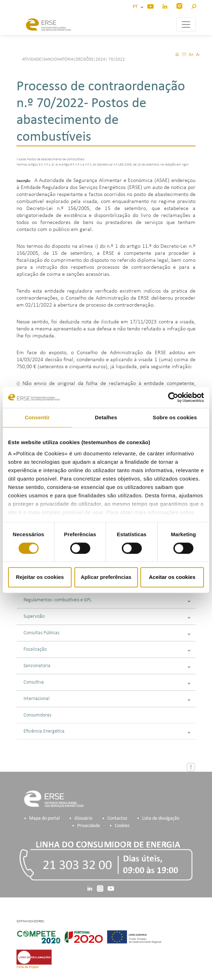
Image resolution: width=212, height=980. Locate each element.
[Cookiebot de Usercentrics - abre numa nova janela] (173, 397)
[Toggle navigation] (186, 24)
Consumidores (37, 715)
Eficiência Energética (107, 731)
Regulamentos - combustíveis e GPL (107, 600)
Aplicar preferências (106, 577)
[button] (194, 5)
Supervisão (107, 617)
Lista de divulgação (161, 818)
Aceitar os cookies (172, 577)
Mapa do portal (44, 818)
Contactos (117, 818)
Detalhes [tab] (106, 417)
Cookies (122, 826)
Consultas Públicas (107, 633)
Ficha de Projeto (28, 967)
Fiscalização (107, 649)
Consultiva (107, 682)
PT (136, 7)
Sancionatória (107, 666)
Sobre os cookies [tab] (175, 417)
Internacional (107, 699)
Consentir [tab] (37, 417)
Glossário (83, 818)
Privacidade (89, 826)
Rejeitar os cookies (40, 577)
